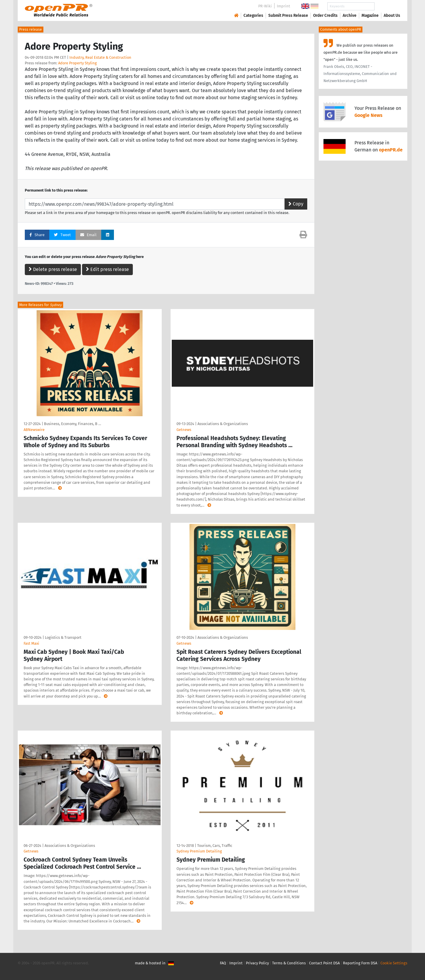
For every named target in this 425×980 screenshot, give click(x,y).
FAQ (223, 963)
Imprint (283, 6)
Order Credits (325, 15)
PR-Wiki (265, 6)
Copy (296, 204)
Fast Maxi (31, 643)
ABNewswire (34, 430)
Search (387, 6)
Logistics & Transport (63, 637)
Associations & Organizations (223, 424)
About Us (392, 15)
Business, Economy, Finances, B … (72, 424)
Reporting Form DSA (360, 963)
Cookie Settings (394, 963)
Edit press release (107, 269)
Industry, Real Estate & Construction (100, 57)
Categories (253, 15)
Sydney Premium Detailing (199, 851)
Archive (350, 15)
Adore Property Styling (77, 63)
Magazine (370, 15)
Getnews (184, 430)
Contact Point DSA (324, 963)
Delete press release (53, 269)
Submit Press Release (288, 15)
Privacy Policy (257, 963)
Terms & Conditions (289, 963)
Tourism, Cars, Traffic (215, 846)
